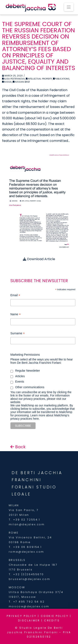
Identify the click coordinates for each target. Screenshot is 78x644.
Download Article (39, 259)
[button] (69, 7)
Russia (7, 82)
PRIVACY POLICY (22, 616)
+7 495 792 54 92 (29, 602)
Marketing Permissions (25, 355)
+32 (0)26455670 (28, 574)
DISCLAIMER (29, 620)
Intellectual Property (39, 79)
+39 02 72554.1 (27, 520)
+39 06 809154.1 (27, 547)
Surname (18, 334)
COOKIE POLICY (55, 616)
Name (15, 315)
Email (15, 296)
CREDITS (52, 620)
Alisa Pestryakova (13, 79)
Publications (61, 79)
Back (18, 447)
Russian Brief (21, 82)
